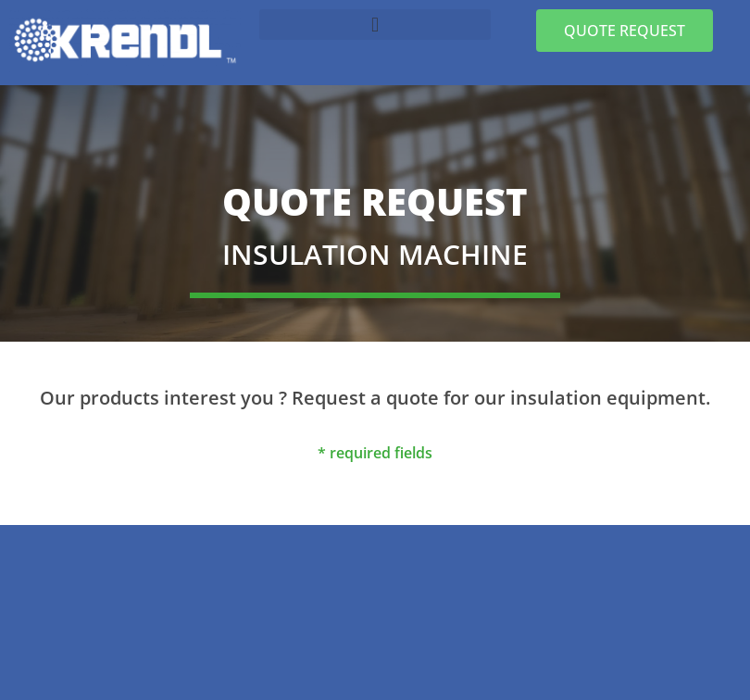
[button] (375, 25)
